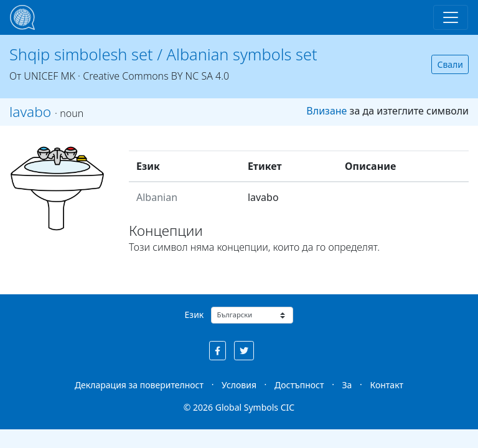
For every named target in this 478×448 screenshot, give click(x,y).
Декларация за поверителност (139, 385)
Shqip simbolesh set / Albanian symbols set (163, 54)
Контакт (387, 385)
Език (194, 315)
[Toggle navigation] (451, 17)
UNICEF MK (49, 76)
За (347, 385)
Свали (450, 64)
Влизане (326, 111)
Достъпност (299, 385)
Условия (239, 385)
